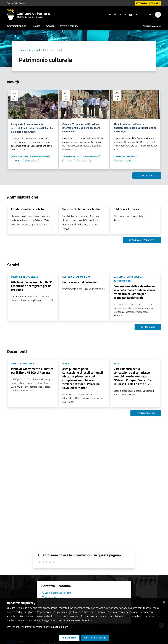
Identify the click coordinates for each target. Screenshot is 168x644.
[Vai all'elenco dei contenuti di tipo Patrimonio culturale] (20, 157)
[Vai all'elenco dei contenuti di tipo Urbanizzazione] (32, 161)
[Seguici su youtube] (129, 15)
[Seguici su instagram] (119, 15)
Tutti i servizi (148, 327)
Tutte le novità (147, 176)
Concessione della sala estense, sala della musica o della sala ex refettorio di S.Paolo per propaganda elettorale (134, 292)
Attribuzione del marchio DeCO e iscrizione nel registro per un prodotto (32, 286)
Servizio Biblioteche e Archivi (82, 209)
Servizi (50, 26)
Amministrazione (17, 26)
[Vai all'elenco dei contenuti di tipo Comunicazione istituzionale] (126, 157)
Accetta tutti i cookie (95, 638)
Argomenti (34, 50)
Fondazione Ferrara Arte (27, 209)
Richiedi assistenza (52, 597)
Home (23, 50)
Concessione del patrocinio (80, 282)
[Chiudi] (164, 602)
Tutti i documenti (146, 413)
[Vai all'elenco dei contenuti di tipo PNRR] (18, 161)
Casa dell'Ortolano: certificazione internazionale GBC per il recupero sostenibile (81, 128)
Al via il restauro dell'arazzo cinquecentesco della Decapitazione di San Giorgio (135, 128)
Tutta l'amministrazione (142, 240)
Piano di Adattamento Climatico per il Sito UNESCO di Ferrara (32, 371)
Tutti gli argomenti (152, 26)
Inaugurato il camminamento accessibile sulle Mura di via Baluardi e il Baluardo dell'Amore (32, 128)
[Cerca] (158, 15)
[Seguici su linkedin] (135, 15)
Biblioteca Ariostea (126, 209)
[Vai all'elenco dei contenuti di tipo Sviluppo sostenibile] (91, 157)
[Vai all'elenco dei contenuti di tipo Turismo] (69, 161)
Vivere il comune (69, 26)
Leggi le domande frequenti (56, 593)
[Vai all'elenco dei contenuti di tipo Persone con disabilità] (40, 157)
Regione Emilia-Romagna (17, 3)
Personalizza (69, 638)
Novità (36, 26)
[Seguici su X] (124, 15)
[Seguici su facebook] (114, 15)
